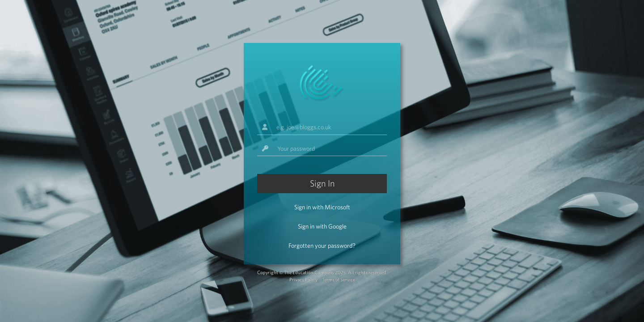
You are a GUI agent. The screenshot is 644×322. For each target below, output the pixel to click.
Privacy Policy (303, 280)
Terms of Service (339, 280)
